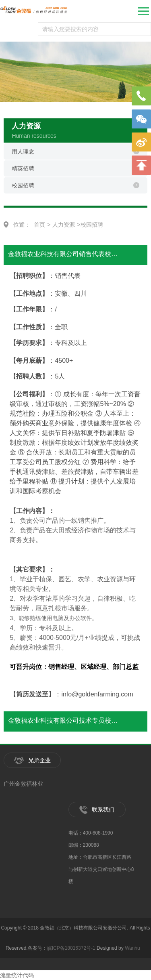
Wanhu (132, 948)
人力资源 (64, 225)
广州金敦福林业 (23, 784)
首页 (39, 225)
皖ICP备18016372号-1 (71, 948)
